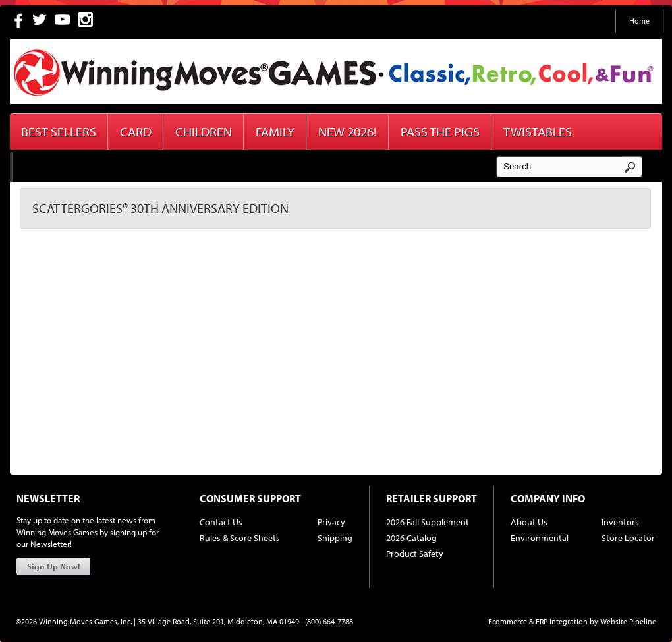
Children (204, 131)
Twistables (538, 131)
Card (136, 131)
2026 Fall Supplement (428, 522)
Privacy (331, 522)
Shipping (335, 538)
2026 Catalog (411, 538)
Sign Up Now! (53, 566)
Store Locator (628, 538)
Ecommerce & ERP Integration (538, 621)
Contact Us (221, 522)
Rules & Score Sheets (240, 538)
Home (639, 21)
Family (275, 131)
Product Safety (415, 554)
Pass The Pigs (440, 131)
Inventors (620, 522)
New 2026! (348, 131)
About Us (529, 522)
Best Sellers (59, 131)
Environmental (540, 538)
